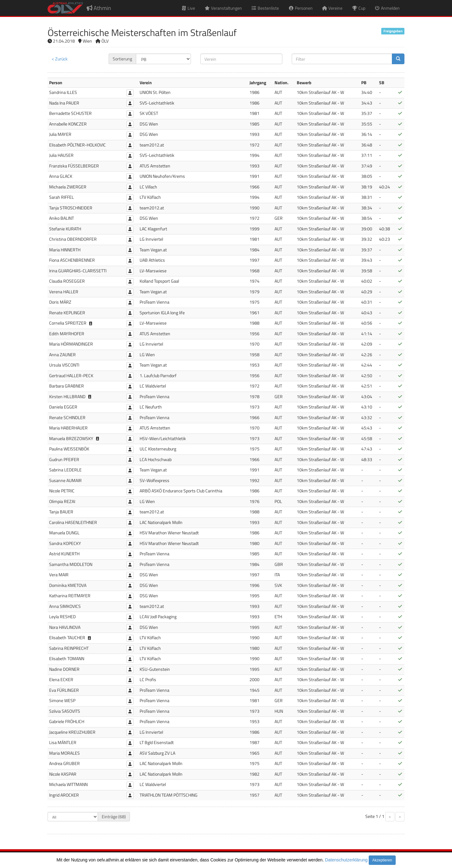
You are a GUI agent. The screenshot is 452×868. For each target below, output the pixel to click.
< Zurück (60, 59)
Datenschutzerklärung (346, 860)
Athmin (99, 8)
